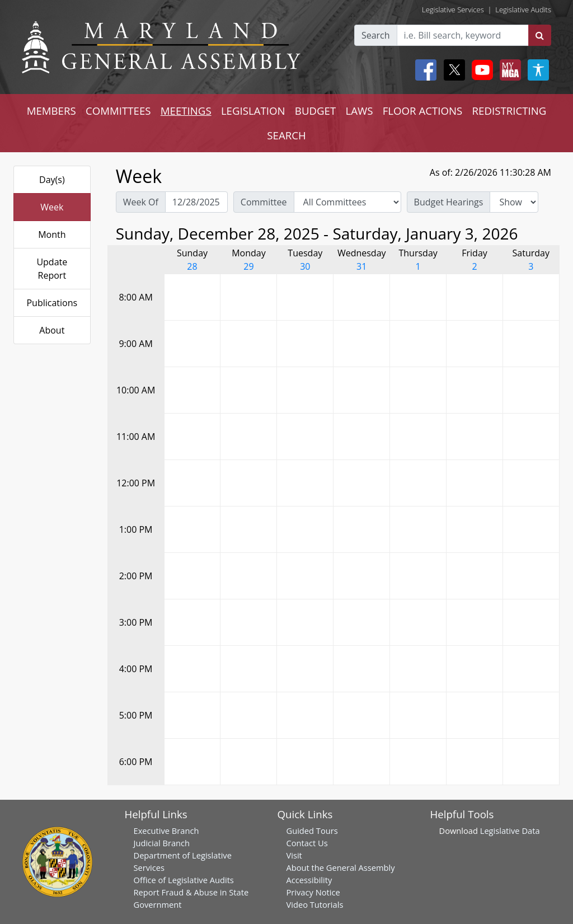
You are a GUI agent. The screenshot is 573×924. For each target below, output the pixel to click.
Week (52, 207)
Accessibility (309, 880)
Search (376, 35)
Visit (294, 855)
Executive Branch (166, 831)
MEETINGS (186, 111)
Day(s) (52, 180)
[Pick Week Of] (196, 202)
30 (305, 266)
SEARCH (286, 135)
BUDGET (315, 111)
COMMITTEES (118, 111)
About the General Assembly (341, 867)
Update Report (52, 269)
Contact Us (307, 843)
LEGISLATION (253, 111)
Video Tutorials (315, 904)
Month (52, 234)
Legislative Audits (523, 10)
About (52, 330)
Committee (264, 202)
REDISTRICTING (509, 111)
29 (248, 266)
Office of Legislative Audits (184, 880)
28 (192, 266)
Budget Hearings (449, 202)
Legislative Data (510, 831)
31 (361, 266)
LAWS (359, 111)
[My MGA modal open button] (508, 70)
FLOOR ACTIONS (423, 111)
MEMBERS (51, 111)
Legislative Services (453, 10)
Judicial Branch (162, 843)
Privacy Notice (313, 892)
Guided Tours (312, 831)
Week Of (141, 202)
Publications (52, 303)
